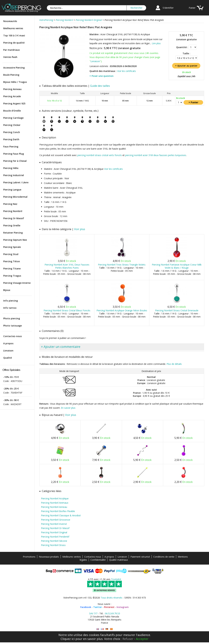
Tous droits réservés (111, 598)
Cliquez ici (68, 639)
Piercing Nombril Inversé (54, 524)
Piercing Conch (12, 132)
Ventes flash (10, 57)
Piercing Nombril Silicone (54, 541)
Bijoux (7, 290)
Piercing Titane (12, 269)
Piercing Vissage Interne (17, 283)
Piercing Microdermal (15, 197)
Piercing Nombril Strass (53, 545)
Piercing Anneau (12, 89)
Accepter (142, 639)
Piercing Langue (12, 190)
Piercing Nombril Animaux (55, 503)
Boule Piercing (11, 75)
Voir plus (80, 229)
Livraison (8, 351)
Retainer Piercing (13, 233)
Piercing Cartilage (13, 118)
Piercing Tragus (12, 276)
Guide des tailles (100, 86)
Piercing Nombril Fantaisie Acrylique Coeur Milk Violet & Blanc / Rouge (177, 266)
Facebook (86, 607)
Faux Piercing (11, 147)
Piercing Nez (10, 204)
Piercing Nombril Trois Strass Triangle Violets (122, 265)
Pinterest (109, 607)
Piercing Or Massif (14, 218)
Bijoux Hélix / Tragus (15, 82)
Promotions (29, 557)
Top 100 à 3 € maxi (14, 35)
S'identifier (168, 8)
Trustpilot (116, 579)
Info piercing (11, 301)
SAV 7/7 (93, 613)
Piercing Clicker (12, 125)
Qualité (8, 358)
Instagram (123, 607)
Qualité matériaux (118, 560)
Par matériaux (12, 50)
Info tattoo (10, 308)
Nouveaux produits (49, 557)
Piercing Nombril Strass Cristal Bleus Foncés (67, 310)
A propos (8, 343)
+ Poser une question (101, 76)
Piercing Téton (12, 261)
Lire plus (156, 43)
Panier (192, 8)
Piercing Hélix (11, 168)
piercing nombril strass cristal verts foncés (100, 155)
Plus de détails (174, 364)
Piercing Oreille (12, 225)
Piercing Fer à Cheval (15, 161)
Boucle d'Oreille (12, 111)
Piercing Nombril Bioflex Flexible (58, 511)
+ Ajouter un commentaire (61, 347)
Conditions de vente (164, 557)
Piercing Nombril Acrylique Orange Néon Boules (122, 310)
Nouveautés (10, 21)
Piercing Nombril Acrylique (55, 498)
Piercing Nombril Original (54, 532)
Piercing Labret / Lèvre (16, 182)
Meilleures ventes (13, 28)
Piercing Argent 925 (14, 103)
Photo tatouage (12, 326)
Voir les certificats (127, 71)
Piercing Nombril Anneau (54, 507)
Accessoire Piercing (14, 68)
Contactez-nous (12, 336)
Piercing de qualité (14, 43)
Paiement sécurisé (140, 557)
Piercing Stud (11, 254)
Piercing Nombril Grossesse (56, 520)
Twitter (98, 607)
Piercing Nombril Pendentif (55, 537)
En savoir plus (68, 408)
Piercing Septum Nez (15, 240)
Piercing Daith (11, 139)
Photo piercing (12, 318)
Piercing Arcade (12, 96)
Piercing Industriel (14, 175)
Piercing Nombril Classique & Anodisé (61, 515)
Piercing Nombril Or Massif (55, 528)
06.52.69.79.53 (113, 613)
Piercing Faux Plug (14, 154)
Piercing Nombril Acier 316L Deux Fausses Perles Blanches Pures (67, 266)
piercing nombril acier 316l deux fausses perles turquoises (156, 155)
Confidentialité (98, 560)
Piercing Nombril (13, 211)
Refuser (128, 639)
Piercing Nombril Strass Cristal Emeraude (177, 310)
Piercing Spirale (12, 247)
